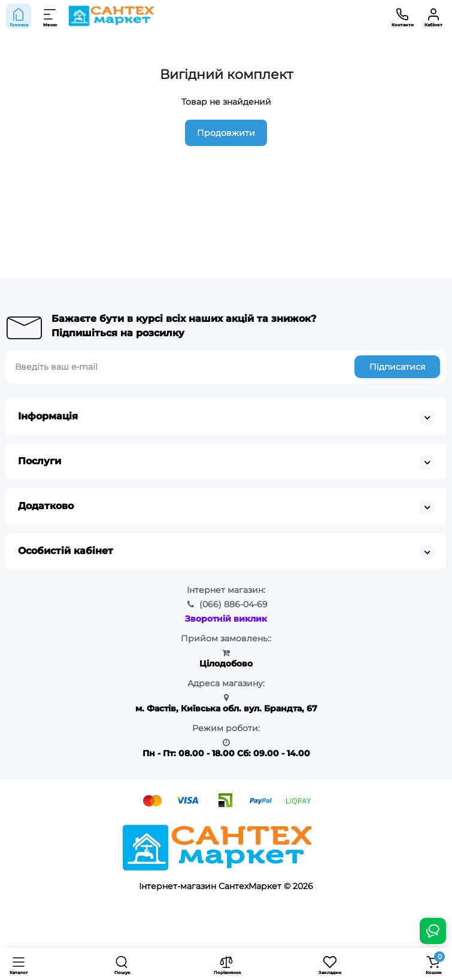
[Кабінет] (433, 16)
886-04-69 (233, 604)
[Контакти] (402, 16)
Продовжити (226, 133)
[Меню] (50, 16)
